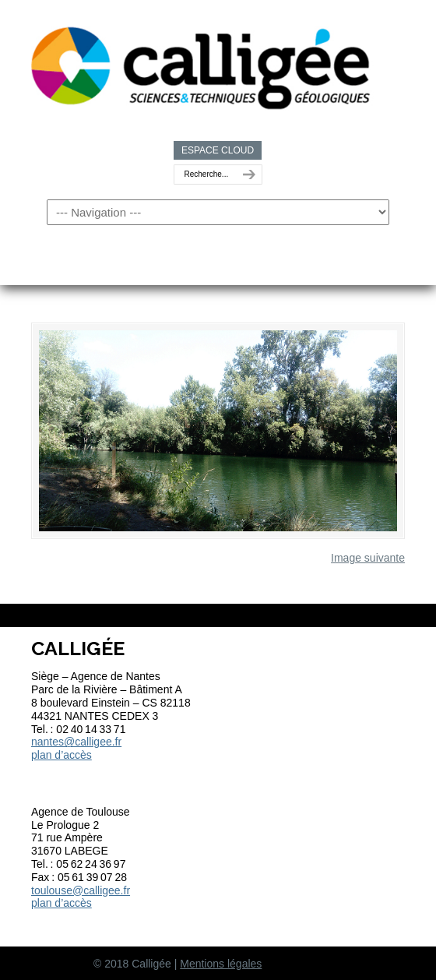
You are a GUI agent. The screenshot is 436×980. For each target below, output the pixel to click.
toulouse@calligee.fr (81, 890)
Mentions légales (221, 964)
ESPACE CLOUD (218, 150)
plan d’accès (62, 755)
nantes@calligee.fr (76, 742)
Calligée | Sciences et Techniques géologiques (202, 63)
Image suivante (368, 558)
